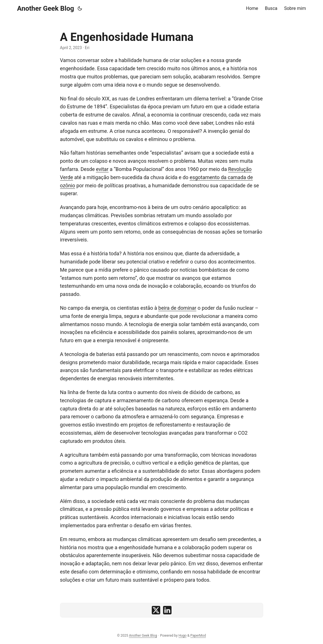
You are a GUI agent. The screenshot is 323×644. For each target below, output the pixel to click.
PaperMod (198, 636)
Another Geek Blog (46, 8)
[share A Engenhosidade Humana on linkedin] (167, 610)
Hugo (183, 636)
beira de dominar (177, 308)
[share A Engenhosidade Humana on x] (156, 610)
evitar (102, 169)
